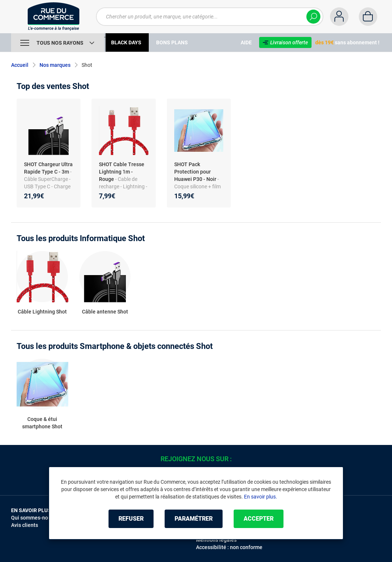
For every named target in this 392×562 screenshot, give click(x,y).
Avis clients (25, 525)
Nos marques (55, 65)
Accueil (20, 65)
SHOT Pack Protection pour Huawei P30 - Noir (195, 172)
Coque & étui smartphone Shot (42, 423)
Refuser (131, 519)
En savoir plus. (261, 497)
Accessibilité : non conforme (229, 547)
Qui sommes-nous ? (34, 518)
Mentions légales (216, 540)
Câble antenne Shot (105, 312)
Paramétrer (194, 519)
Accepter (259, 519)
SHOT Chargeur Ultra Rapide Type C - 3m (48, 168)
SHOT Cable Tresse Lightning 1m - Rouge (122, 172)
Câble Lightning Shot (42, 312)
